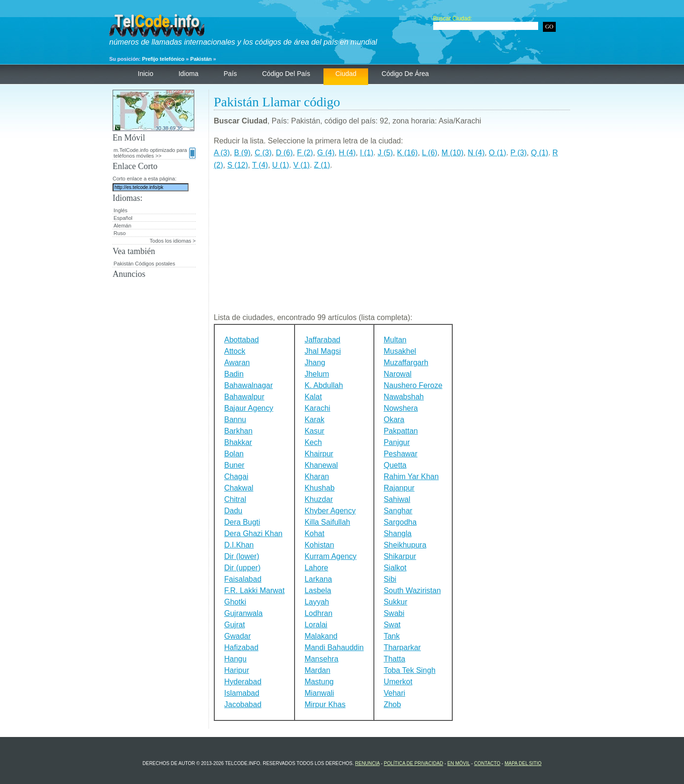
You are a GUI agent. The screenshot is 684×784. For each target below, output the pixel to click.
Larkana (318, 579)
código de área (405, 74)
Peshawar (401, 454)
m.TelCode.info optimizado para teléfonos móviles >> (155, 153)
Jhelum (317, 374)
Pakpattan (401, 431)
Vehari (394, 693)
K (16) (408, 153)
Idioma (189, 74)
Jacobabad (243, 704)
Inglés (120, 210)
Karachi (317, 408)
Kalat (313, 397)
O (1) (497, 153)
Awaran (237, 363)
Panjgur (397, 442)
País (230, 74)
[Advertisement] (392, 245)
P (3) (518, 153)
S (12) (237, 165)
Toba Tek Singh (410, 670)
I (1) (367, 153)
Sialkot (395, 568)
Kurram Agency (330, 556)
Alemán (122, 226)
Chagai (236, 477)
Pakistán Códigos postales (144, 264)
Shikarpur (400, 556)
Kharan (317, 477)
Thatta (394, 659)
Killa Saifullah (327, 522)
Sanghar (398, 511)
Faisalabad (243, 579)
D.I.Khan (239, 545)
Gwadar (237, 636)
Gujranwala (243, 613)
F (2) (305, 153)
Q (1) (540, 153)
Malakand (321, 636)
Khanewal (321, 465)
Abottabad (242, 340)
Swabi (394, 613)
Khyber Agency (330, 511)
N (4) (476, 153)
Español (123, 218)
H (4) (347, 153)
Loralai (316, 625)
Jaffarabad (322, 340)
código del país (286, 74)
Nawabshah (404, 397)
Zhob (392, 704)
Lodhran (318, 613)
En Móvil (459, 763)
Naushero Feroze (413, 385)
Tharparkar (402, 647)
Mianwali (319, 693)
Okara (394, 420)
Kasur (314, 431)
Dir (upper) (242, 568)
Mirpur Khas (325, 704)
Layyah (317, 602)
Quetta (395, 465)
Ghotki (235, 602)
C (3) (263, 153)
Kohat (314, 534)
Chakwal (239, 488)
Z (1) (322, 165)
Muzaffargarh (406, 363)
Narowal (398, 374)
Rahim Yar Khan (411, 477)
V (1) (301, 165)
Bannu (235, 420)
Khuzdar (319, 499)
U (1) (281, 165)
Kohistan (319, 545)
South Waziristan (412, 590)
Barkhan (238, 431)
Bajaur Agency (249, 408)
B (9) (242, 153)
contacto (487, 763)
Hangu (235, 659)
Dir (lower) (242, 556)
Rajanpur (399, 488)
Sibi (390, 579)
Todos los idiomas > (173, 241)
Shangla (398, 534)
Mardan (317, 670)
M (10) (453, 153)
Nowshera (401, 408)
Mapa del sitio (523, 763)
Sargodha (400, 522)
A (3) (222, 153)
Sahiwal (397, 499)
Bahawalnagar (248, 385)
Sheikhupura (405, 545)
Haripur (237, 670)
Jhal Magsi (323, 351)
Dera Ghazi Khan (253, 534)
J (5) (385, 153)
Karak (314, 420)
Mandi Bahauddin (334, 647)
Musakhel (400, 351)
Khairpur (319, 454)
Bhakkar (238, 442)
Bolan (234, 454)
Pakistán (201, 59)
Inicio (146, 74)
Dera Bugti (242, 522)
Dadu (233, 511)
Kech (313, 442)
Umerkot (398, 682)
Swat (392, 625)
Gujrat (235, 625)
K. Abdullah (324, 385)
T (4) (260, 165)
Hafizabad (241, 647)
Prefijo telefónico (163, 59)
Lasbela (318, 590)
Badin (234, 374)
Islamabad (242, 693)
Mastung (319, 682)
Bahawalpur (244, 397)
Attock (235, 351)
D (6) (285, 153)
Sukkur (396, 602)
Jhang (315, 363)
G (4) (326, 153)
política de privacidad (413, 763)
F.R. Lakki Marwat (254, 590)
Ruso (120, 233)
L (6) (429, 153)
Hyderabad (243, 682)
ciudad (346, 74)
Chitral (235, 499)
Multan (395, 340)
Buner (234, 465)
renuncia (367, 763)
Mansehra (321, 659)
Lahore (316, 568)
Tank (392, 636)
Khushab (319, 488)
